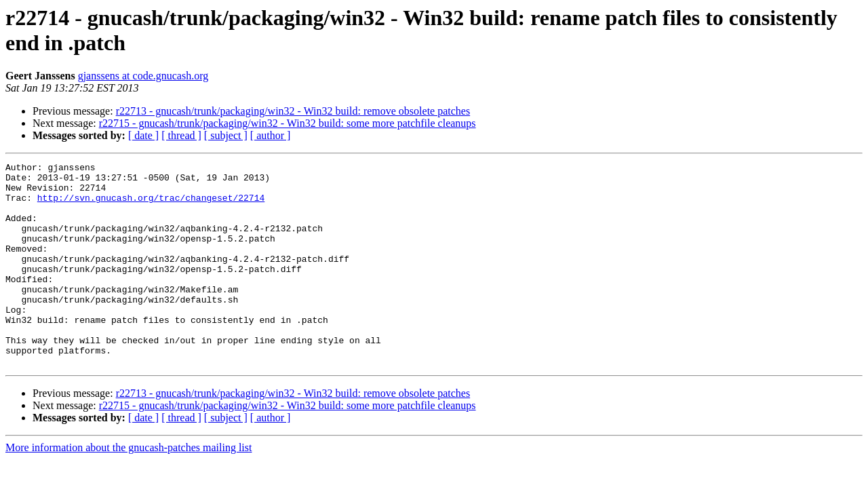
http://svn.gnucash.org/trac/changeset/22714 (151, 206)
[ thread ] (181, 135)
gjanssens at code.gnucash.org (143, 76)
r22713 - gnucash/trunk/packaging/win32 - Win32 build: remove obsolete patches (293, 111)
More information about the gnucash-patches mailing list (129, 488)
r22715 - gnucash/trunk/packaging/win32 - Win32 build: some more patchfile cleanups (288, 123)
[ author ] (271, 135)
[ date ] (143, 135)
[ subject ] (226, 135)
